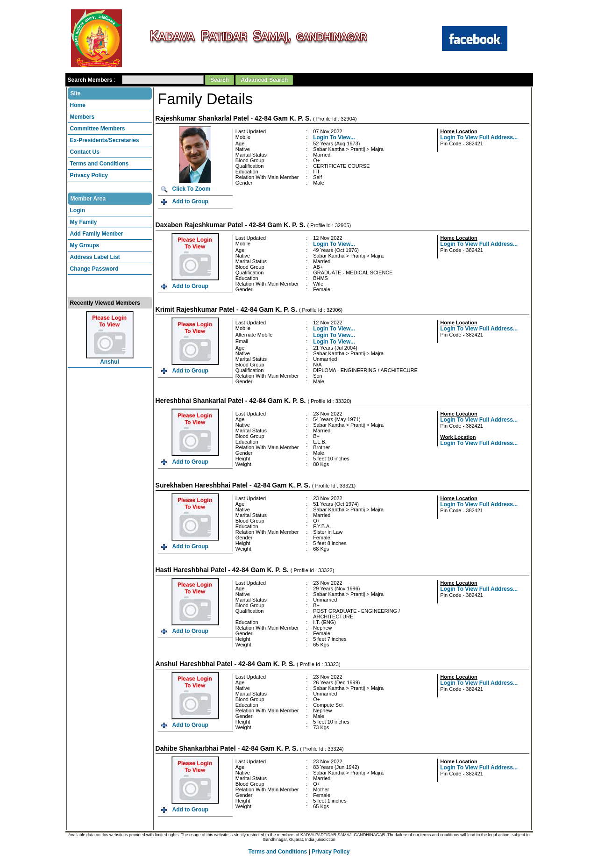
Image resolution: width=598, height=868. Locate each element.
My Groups (85, 242)
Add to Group (190, 198)
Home (78, 101)
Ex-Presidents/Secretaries (105, 136)
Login (78, 207)
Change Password (94, 265)
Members (82, 113)
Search (220, 76)
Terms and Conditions (100, 160)
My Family (84, 218)
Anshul (110, 358)
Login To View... (334, 134)
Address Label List (95, 253)
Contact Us (85, 148)
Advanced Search (264, 76)
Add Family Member (97, 230)
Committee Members (98, 125)
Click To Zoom (192, 185)
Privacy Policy (89, 172)
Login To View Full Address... (479, 134)
